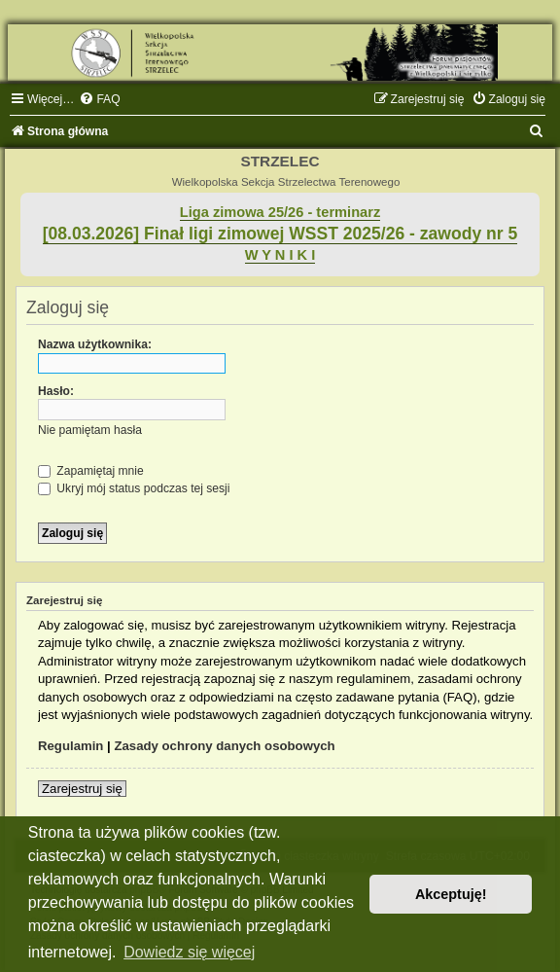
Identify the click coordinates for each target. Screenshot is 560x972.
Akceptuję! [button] (451, 894)
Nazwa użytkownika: (95, 344)
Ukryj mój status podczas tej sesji (134, 488)
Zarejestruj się (82, 789)
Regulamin (70, 746)
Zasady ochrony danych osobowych (224, 746)
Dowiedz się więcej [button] (189, 952)
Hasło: (56, 391)
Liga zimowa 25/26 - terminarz (280, 212)
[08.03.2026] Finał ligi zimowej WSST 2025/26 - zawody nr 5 (280, 234)
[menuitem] (99, 99)
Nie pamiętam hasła (90, 430)
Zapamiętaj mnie (91, 471)
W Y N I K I (280, 255)
